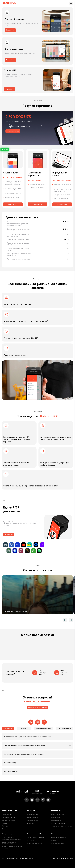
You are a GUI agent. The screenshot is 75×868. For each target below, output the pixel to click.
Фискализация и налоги (34, 843)
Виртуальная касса (8, 820)
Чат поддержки (52, 791)
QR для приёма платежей (35, 838)
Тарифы (4, 823)
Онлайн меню (56, 817)
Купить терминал (13, 131)
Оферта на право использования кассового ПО (12, 838)
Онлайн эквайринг (33, 817)
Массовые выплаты (33, 820)
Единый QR (30, 823)
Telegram (42, 671)
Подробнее (10, 30)
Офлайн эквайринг (33, 814)
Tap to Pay (30, 840)
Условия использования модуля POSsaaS (12, 848)
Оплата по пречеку (58, 814)
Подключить (13, 204)
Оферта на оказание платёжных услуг (9, 843)
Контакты (54, 840)
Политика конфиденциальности (63, 858)
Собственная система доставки (62, 826)
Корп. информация (57, 843)
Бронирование (56, 820)
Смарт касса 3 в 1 (8, 814)
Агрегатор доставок (58, 823)
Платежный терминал (9, 817)
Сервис (4, 829)
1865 (62, 671)
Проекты (5, 826)
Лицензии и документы (59, 838)
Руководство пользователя (37, 708)
